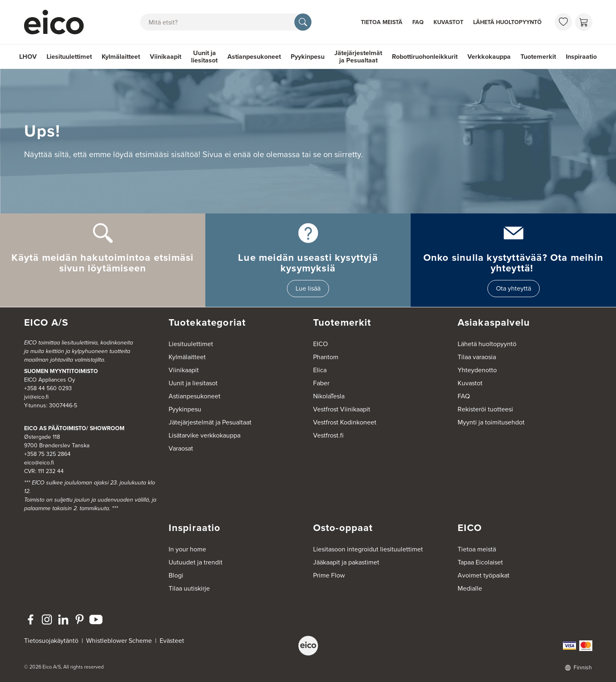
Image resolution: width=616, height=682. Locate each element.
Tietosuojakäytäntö (51, 641)
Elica (320, 370)
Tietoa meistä (382, 22)
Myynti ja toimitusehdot (491, 422)
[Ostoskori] (584, 22)
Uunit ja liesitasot (204, 57)
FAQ (418, 22)
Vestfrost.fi (328, 435)
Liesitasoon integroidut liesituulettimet (368, 549)
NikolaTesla (329, 396)
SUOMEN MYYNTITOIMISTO (61, 371)
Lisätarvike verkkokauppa (205, 435)
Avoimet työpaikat (484, 575)
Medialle (470, 588)
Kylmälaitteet (121, 57)
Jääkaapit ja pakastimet (346, 562)
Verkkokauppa (489, 57)
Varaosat (181, 448)
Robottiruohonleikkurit (425, 57)
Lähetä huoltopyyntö (507, 22)
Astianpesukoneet (254, 57)
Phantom (326, 357)
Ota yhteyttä (514, 288)
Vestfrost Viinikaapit (342, 409)
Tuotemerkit (538, 57)
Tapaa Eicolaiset (480, 562)
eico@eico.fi (39, 463)
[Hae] (303, 22)
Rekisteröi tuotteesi (485, 409)
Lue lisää (308, 288)
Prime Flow (329, 575)
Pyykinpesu (308, 57)
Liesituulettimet (69, 57)
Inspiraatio (581, 57)
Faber (321, 383)
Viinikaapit (166, 57)
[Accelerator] (58, 22)
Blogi (176, 575)
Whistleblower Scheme (119, 641)
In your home (187, 549)
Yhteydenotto (477, 370)
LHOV (28, 57)
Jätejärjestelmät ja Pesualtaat (358, 57)
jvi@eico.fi (36, 397)
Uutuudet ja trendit (196, 562)
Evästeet (172, 641)
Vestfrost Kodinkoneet (345, 422)
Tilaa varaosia (477, 357)
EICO (320, 344)
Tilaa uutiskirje (189, 588)
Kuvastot (448, 22)
